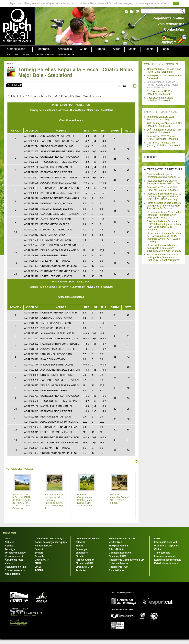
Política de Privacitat (19, 623)
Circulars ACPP (84, 563)
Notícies (26, 55)
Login (165, 49)
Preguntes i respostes (167, 546)
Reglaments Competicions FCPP (127, 560)
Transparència (162, 553)
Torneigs (10, 549)
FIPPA (38, 563)
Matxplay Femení (118, 546)
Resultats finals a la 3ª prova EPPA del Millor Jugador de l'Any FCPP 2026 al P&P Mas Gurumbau (164, 226)
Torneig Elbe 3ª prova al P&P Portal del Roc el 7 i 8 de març (163, 189)
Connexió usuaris (15, 570)
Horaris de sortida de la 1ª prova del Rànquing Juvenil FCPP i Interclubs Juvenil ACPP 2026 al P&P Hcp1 (164, 238)
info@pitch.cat (16, 615)
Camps (100, 49)
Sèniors (39, 553)
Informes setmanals (165, 556)
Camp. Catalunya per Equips (51, 542)
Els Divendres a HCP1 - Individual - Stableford (159, 93)
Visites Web (115, 542)
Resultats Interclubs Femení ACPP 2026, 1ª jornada (119, 499)
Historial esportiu (15, 556)
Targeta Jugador (85, 560)
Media (133, 49)
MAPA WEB (10, 533)
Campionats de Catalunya (49, 539)
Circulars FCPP (84, 567)
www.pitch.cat (30, 615)
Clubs (83, 49)
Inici (16, 55)
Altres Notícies (117, 549)
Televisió (80, 542)
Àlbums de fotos (14, 560)
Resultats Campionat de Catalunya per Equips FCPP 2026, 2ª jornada (86, 500)
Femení (39, 549)
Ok (176, 3)
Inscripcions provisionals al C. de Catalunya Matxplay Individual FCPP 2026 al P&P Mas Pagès (164, 196)
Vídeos (9, 563)
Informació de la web (166, 542)
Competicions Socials (44, 55)
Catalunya (81, 549)
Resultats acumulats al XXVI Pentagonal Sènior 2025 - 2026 (163, 182)
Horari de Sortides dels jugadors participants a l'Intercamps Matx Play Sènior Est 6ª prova (164, 206)
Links (157, 539)
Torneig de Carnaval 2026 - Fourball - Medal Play (161, 118)
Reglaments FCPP (119, 567)
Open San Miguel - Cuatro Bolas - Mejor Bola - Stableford (164, 70)
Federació (43, 49)
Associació (65, 49)
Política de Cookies (18, 625)
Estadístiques (117, 570)
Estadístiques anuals (166, 563)
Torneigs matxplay (15, 553)
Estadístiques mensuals (168, 560)
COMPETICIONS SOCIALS (161, 64)
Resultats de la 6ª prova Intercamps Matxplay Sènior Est (164, 176)
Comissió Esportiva (120, 553)
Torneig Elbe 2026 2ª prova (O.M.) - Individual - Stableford (163, 138)
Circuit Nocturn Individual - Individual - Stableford (161, 99)
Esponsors (82, 553)
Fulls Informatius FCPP (122, 539)
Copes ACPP (42, 560)
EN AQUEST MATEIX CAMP (162, 112)
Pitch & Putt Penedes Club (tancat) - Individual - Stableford (163, 144)
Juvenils (39, 556)
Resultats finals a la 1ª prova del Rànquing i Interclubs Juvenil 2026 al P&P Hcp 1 (164, 215)
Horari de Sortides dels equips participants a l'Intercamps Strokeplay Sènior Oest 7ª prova (164, 248)
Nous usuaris (12, 574)
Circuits (80, 556)
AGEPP (39, 570)
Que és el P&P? (118, 556)
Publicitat (81, 570)
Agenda (9, 546)
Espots (149, 49)
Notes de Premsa (118, 563)
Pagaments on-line (15, 567)
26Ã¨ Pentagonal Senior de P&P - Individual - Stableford (165, 125)
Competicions (16, 49)
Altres (117, 49)
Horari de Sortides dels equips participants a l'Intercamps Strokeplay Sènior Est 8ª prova (163, 257)
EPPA (38, 567)
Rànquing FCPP (44, 546)
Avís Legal (14, 620)
